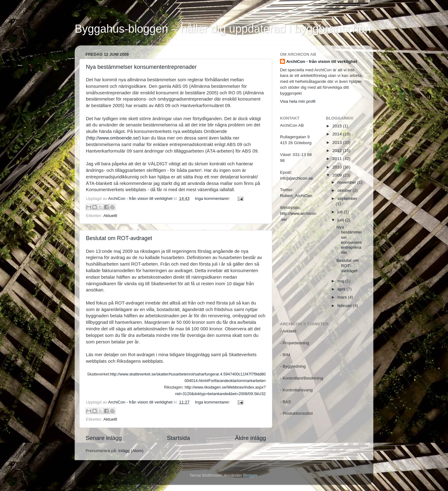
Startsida (178, 438)
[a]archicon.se (300, 178)
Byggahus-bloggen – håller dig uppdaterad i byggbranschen (223, 29)
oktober (345, 190)
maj (342, 281)
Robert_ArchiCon (296, 196)
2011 (338, 159)
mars (343, 297)
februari (345, 306)
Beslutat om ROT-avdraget (119, 238)
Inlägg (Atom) (131, 451)
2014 (338, 134)
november (348, 182)
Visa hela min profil (298, 101)
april (342, 289)
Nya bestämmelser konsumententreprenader (141, 67)
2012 (338, 151)
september (348, 198)
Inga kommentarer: (213, 198)
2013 (338, 142)
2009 (338, 175)
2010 (338, 167)
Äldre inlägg (250, 438)
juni (341, 220)
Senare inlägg (104, 438)
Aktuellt (110, 216)
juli (341, 212)
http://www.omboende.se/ (113, 138)
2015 (338, 126)
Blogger (250, 475)
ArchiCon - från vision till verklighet (322, 61)
